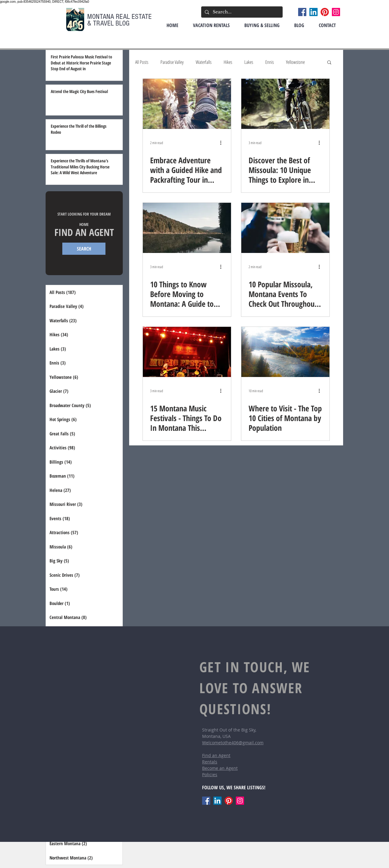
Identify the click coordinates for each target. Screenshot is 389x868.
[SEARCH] (84, 249)
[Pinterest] (325, 12)
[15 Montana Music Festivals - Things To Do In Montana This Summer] (187, 352)
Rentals (210, 762)
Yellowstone (295, 62)
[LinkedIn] (313, 12)
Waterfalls (204, 62)
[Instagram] (336, 12)
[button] (329, 63)
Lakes (249, 62)
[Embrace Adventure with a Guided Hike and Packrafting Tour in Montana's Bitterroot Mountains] (187, 104)
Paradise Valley (172, 62)
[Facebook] (302, 12)
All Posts (142, 62)
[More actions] (223, 143)
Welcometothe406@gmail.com (233, 743)
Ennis (270, 62)
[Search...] (241, 12)
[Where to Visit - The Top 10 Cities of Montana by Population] (285, 352)
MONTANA (102, 17)
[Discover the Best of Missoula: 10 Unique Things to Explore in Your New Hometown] (285, 104)
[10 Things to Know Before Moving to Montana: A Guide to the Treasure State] (187, 228)
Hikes (228, 62)
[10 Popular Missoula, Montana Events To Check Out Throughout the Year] (285, 228)
